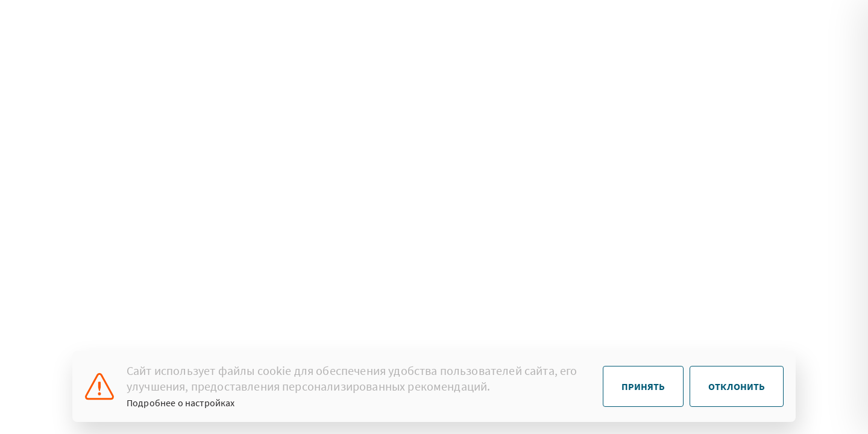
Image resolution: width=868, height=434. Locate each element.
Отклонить (737, 386)
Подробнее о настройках (181, 403)
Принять (643, 386)
